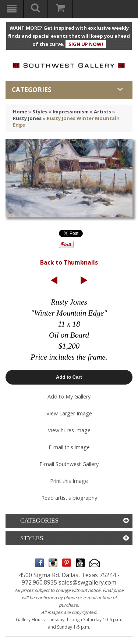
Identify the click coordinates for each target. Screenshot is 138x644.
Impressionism (71, 112)
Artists (102, 112)
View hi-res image (69, 430)
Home (20, 112)
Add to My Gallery (69, 396)
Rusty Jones (27, 118)
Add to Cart (69, 377)
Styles (40, 112)
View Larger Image (69, 413)
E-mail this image (69, 447)
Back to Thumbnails (69, 262)
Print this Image (69, 481)
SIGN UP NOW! (86, 44)
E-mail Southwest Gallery (69, 464)
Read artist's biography (69, 498)
